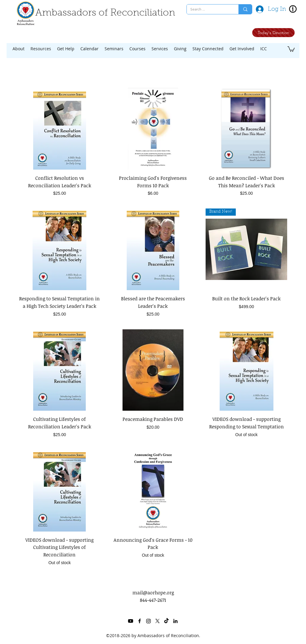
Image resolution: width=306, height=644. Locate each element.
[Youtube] (131, 621)
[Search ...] (208, 9)
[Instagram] (149, 621)
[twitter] (157, 621)
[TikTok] (166, 621)
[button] (19, 49)
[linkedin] (175, 621)
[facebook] (140, 621)
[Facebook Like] (220, 34)
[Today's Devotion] (273, 33)
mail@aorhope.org (153, 593)
